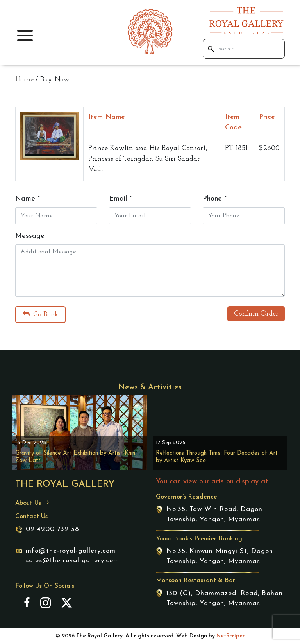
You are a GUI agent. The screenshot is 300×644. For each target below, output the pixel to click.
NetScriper (231, 636)
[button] (25, 36)
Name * (28, 199)
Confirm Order (256, 314)
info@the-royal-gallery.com (71, 551)
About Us (32, 503)
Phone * (215, 199)
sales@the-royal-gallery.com (72, 561)
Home (24, 80)
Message (30, 236)
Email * (120, 199)
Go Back (40, 314)
